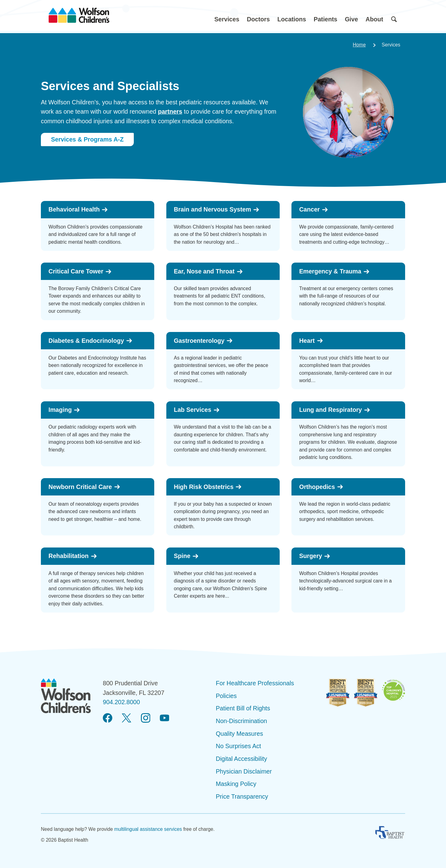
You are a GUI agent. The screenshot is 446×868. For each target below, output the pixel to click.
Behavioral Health (79, 209)
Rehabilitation (73, 556)
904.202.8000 (121, 702)
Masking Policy (236, 784)
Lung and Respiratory (335, 410)
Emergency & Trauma (334, 271)
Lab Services (197, 410)
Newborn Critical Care (85, 487)
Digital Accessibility (242, 759)
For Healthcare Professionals (255, 683)
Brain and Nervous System (217, 209)
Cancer (314, 209)
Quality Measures (239, 734)
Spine (186, 556)
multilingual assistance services (148, 829)
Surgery (315, 556)
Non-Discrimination (242, 721)
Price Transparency (242, 796)
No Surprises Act (238, 746)
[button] (227, 15)
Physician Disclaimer (244, 771)
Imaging (65, 410)
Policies (226, 696)
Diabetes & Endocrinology (91, 341)
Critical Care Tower (80, 271)
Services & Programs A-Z (87, 139)
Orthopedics (321, 487)
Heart (311, 341)
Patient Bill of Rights (243, 708)
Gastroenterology (203, 341)
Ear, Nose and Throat (208, 271)
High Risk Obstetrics (208, 487)
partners (170, 111)
